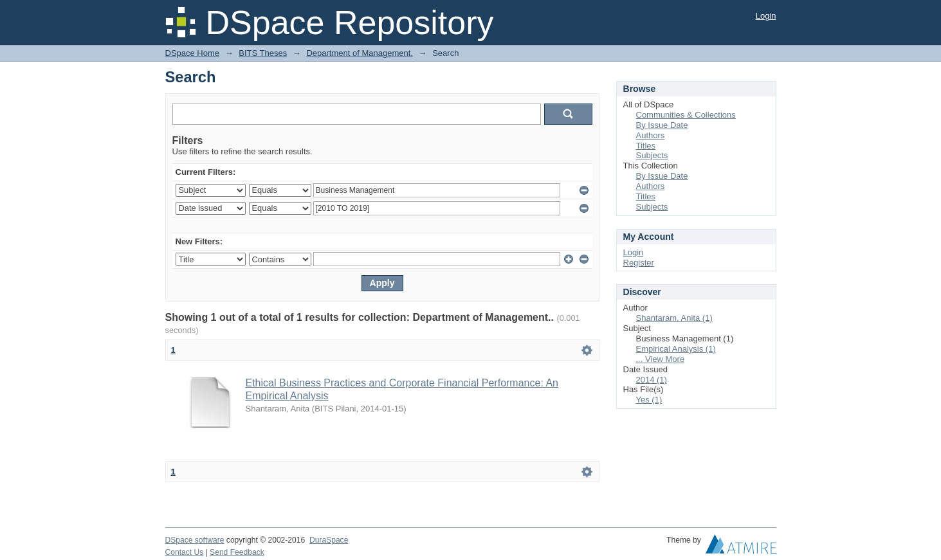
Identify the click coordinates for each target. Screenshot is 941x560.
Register (639, 263)
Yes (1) (649, 400)
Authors (651, 135)
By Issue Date (662, 125)
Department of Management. (359, 53)
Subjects (652, 155)
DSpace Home (193, 53)
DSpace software (195, 540)
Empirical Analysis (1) (676, 349)
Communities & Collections (686, 115)
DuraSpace (329, 540)
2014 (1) (652, 380)
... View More (661, 359)
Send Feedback (237, 552)
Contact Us (185, 552)
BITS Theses (263, 53)
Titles (646, 146)
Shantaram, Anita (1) (674, 318)
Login (766, 16)
